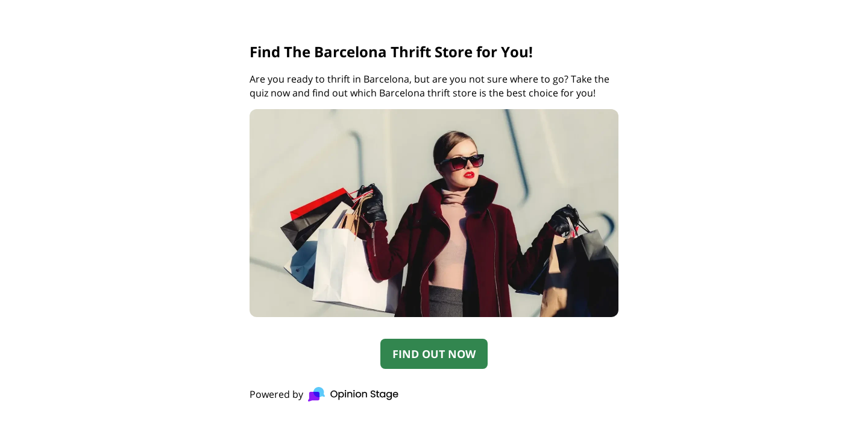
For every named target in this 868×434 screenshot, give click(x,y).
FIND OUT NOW (434, 354)
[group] (434, 217)
